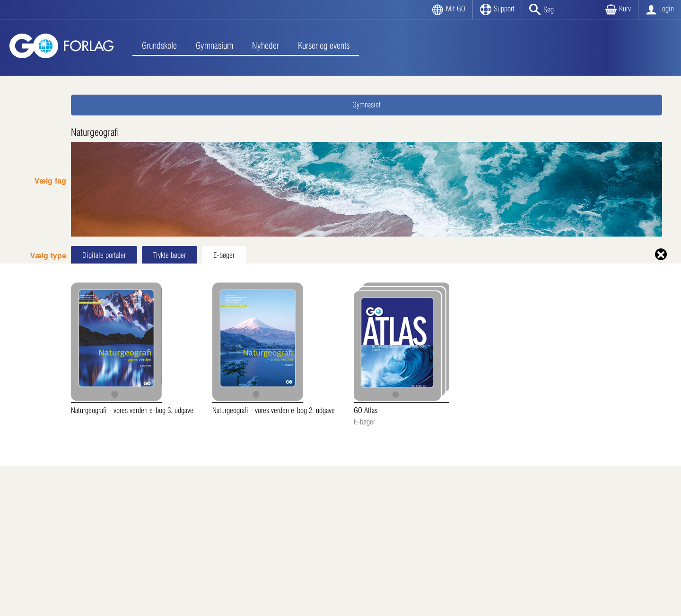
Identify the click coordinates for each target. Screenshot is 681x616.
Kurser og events (324, 45)
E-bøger (224, 255)
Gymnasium (214, 45)
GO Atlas (402, 355)
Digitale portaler (104, 255)
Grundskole (159, 45)
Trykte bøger (170, 255)
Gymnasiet (367, 105)
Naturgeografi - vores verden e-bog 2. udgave (274, 349)
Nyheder (266, 45)
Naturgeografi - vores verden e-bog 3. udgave (132, 349)
